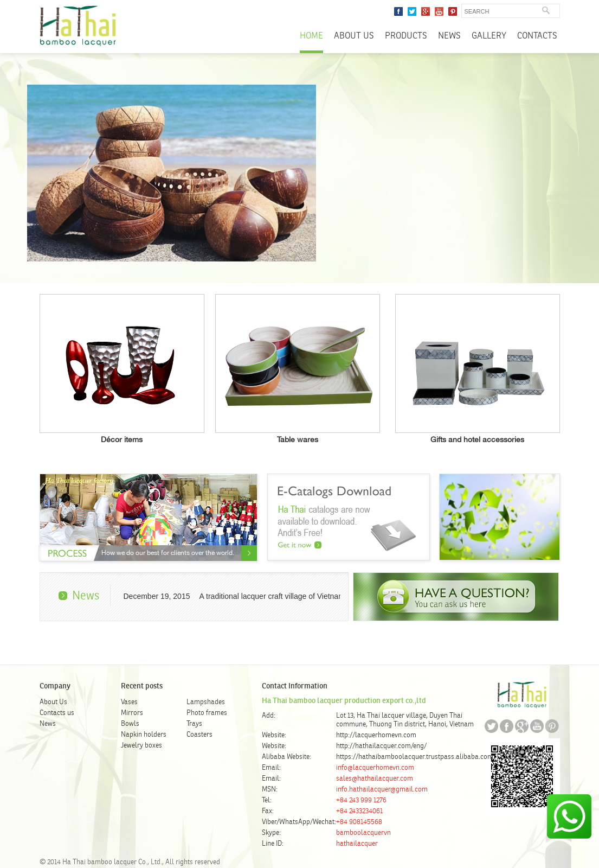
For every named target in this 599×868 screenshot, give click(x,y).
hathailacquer (357, 843)
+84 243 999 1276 (361, 800)
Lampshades (206, 701)
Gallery (489, 36)
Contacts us (57, 712)
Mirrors (132, 712)
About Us (354, 36)
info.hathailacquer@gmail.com (382, 789)
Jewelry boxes (141, 745)
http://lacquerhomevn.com (376, 735)
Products (406, 36)
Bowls (130, 723)
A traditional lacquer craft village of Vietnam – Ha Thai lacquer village (315, 596)
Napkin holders (144, 734)
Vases (129, 701)
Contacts (537, 36)
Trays (194, 723)
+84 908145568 (359, 821)
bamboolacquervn (363, 832)
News (449, 36)
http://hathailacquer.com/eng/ (381, 745)
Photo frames (207, 712)
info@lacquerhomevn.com (375, 767)
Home (311, 36)
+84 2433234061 (359, 810)
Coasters (199, 734)
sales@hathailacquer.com (375, 778)
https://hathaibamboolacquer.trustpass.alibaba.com (415, 756)
